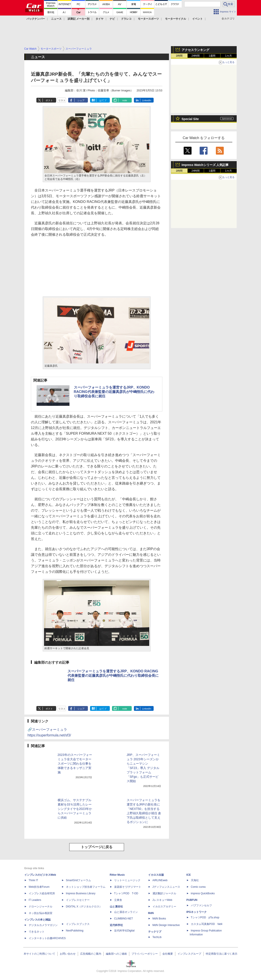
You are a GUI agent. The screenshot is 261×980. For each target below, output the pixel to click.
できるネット (37, 932)
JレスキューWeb (162, 900)
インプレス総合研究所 (42, 893)
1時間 (179, 56)
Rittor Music (117, 875)
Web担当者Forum (39, 887)
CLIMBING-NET (124, 919)
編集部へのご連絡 (116, 954)
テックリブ (155, 932)
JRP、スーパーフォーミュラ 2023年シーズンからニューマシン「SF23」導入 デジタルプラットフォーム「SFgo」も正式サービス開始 (143, 768)
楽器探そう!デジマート (128, 887)
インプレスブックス (78, 924)
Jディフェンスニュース (166, 887)
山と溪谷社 (116, 907)
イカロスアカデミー (164, 907)
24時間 (196, 56)
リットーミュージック (127, 880)
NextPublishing (75, 931)
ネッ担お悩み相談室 (41, 913)
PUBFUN (192, 900)
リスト (62, 100)
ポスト (49, 100)
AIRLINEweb (160, 880)
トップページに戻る (97, 847)
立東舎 (118, 900)
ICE (189, 875)
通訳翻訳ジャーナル (164, 893)
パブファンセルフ (201, 905)
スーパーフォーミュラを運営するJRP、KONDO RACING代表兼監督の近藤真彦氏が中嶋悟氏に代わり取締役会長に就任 (114, 392)
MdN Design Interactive (166, 925)
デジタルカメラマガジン (43, 925)
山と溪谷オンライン (126, 912)
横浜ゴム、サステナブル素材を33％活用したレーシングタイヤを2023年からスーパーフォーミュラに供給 (75, 809)
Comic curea (198, 887)
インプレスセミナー (78, 900)
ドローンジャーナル (41, 907)
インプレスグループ (189, 954)
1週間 (212, 56)
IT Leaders (35, 900)
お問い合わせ (68, 954)
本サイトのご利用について (39, 954)
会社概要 (168, 954)
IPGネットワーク (197, 912)
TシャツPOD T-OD (126, 893)
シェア (81, 100)
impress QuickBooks (203, 893)
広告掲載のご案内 (91, 954)
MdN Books (159, 919)
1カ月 (228, 56)
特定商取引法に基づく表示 (222, 954)
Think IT (33, 880)
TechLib (157, 937)
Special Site (190, 119)
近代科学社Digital (124, 931)
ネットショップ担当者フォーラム (86, 887)
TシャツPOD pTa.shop (205, 917)
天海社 (195, 880)
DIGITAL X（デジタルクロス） (84, 907)
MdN (151, 913)
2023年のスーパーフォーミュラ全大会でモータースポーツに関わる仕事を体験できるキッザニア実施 (75, 764)
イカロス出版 (156, 875)
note (125, 100)
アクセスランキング (195, 50)
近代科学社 (116, 925)
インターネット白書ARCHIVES (47, 938)
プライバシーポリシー (145, 954)
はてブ (103, 100)
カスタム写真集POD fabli (207, 924)
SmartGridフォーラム (79, 880)
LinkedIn (147, 100)
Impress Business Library (81, 893)
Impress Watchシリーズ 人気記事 (205, 165)
